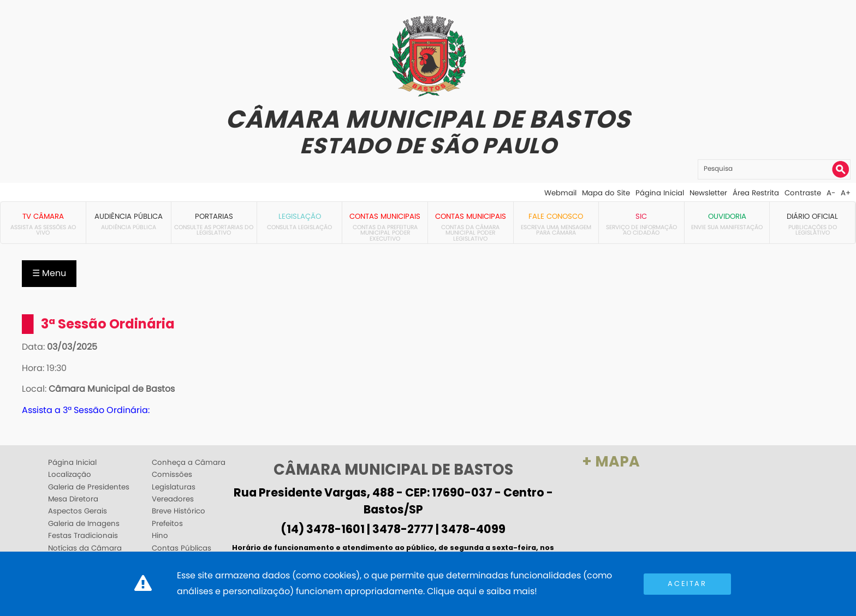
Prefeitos (167, 524)
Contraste (803, 193)
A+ (846, 193)
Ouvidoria (727, 216)
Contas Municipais (385, 216)
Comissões (172, 475)
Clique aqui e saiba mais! (482, 591)
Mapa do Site (606, 193)
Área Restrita (756, 193)
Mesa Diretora (73, 499)
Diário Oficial (812, 216)
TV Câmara (43, 216)
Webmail (560, 193)
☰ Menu (49, 273)
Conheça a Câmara (189, 463)
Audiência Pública (129, 216)
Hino (160, 536)
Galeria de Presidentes (89, 487)
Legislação (300, 216)
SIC (641, 216)
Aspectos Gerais (78, 511)
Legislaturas (174, 487)
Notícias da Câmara (85, 548)
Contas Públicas (182, 548)
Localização (70, 475)
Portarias (214, 216)
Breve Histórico (179, 511)
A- (831, 193)
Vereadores (173, 499)
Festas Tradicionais (83, 536)
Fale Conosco (556, 216)
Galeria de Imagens (84, 524)
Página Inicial (660, 193)
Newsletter (708, 193)
